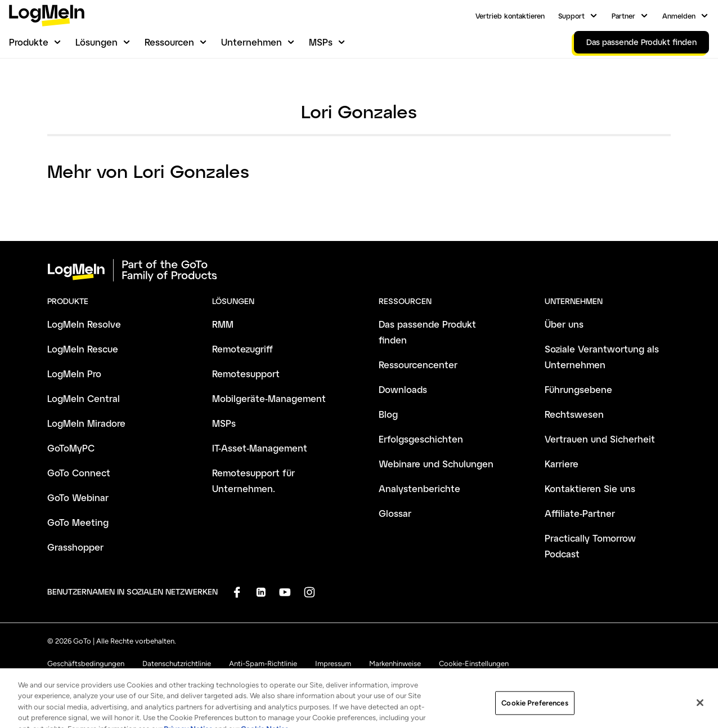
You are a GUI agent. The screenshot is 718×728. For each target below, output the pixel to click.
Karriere (562, 464)
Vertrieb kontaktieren (510, 16)
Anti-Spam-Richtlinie (263, 664)
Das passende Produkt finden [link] (641, 42)
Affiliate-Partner (580, 513)
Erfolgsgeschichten (421, 439)
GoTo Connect (79, 473)
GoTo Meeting (78, 522)
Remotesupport (246, 374)
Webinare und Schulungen (436, 464)
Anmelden (679, 16)
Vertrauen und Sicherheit (600, 439)
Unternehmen (252, 42)
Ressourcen (169, 42)
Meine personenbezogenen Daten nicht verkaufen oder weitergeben (158, 679)
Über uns (564, 324)
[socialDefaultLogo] (237, 592)
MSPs (321, 42)
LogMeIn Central (84, 398)
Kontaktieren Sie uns (590, 488)
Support (571, 16)
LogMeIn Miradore (86, 423)
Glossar (395, 513)
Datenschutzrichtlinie (177, 664)
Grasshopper (75, 547)
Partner (623, 16)
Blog (388, 414)
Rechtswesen (574, 414)
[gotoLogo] (47, 15)
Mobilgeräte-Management (269, 398)
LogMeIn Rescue (83, 349)
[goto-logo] (359, 270)
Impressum (333, 664)
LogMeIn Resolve (84, 324)
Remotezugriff (243, 349)
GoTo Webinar (78, 497)
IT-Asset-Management (260, 448)
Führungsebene (578, 389)
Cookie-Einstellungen (474, 664)
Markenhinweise (395, 664)
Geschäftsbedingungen (86, 664)
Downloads (403, 389)
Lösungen (97, 42)
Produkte (29, 42)
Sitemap (300, 679)
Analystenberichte (419, 488)
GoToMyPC (71, 448)
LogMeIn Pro (74, 374)
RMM (223, 324)
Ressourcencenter (418, 365)
